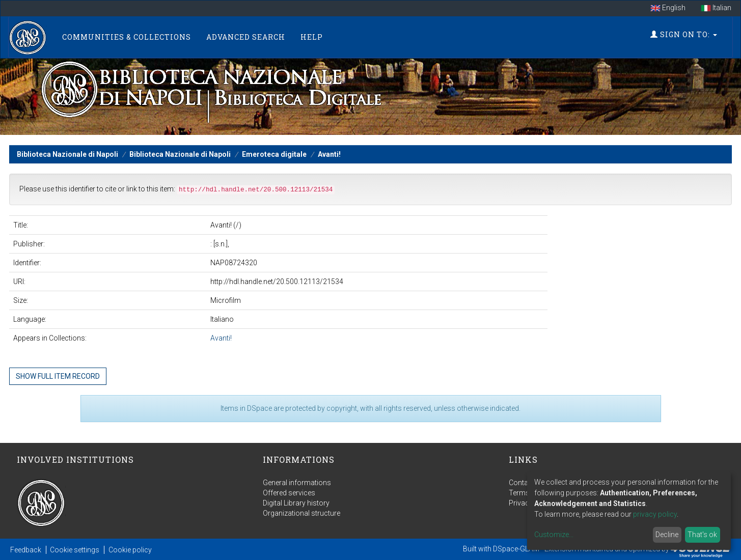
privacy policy (655, 514)
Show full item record (58, 376)
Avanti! (329, 154)
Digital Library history (296, 503)
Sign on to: (684, 34)
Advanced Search (246, 37)
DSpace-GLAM (516, 549)
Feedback (26, 550)
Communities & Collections (127, 37)
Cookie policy (130, 550)
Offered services (289, 493)
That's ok (702, 535)
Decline (667, 535)
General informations (297, 483)
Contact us (526, 483)
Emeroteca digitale (274, 154)
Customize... (554, 535)
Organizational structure (301, 513)
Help (312, 37)
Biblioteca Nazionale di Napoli (67, 154)
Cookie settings (75, 550)
